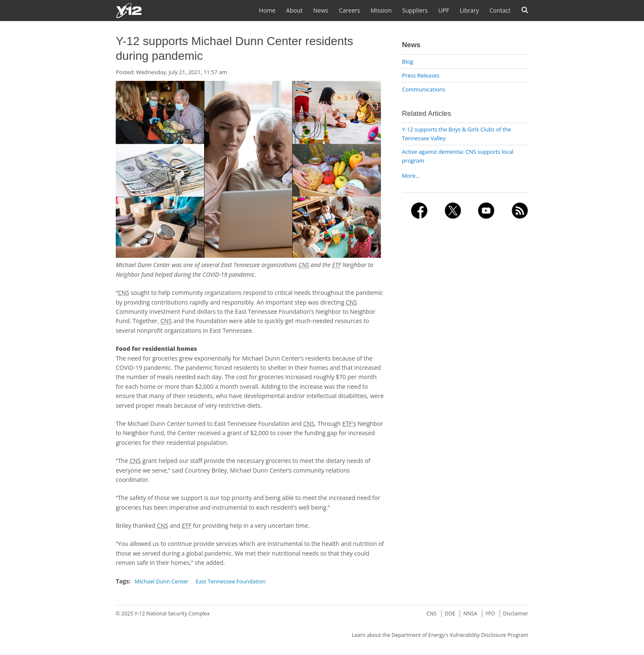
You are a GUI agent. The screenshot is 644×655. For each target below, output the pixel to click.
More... (411, 176)
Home (267, 10)
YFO (490, 614)
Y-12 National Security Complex (172, 614)
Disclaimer (516, 614)
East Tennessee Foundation (231, 581)
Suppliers (415, 10)
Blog (408, 61)
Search (525, 10)
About (294, 10)
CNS (431, 614)
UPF (444, 10)
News (321, 10)
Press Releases (421, 75)
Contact (500, 10)
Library (469, 10)
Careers (349, 10)
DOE (450, 614)
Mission (381, 10)
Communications (424, 89)
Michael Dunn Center (162, 581)
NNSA (470, 614)
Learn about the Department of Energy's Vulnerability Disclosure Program (440, 635)
